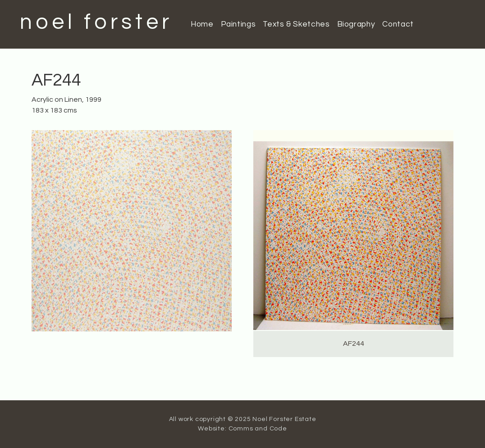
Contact (398, 24)
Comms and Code (258, 429)
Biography (356, 24)
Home (202, 24)
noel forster (96, 22)
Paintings (238, 24)
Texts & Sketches (296, 24)
